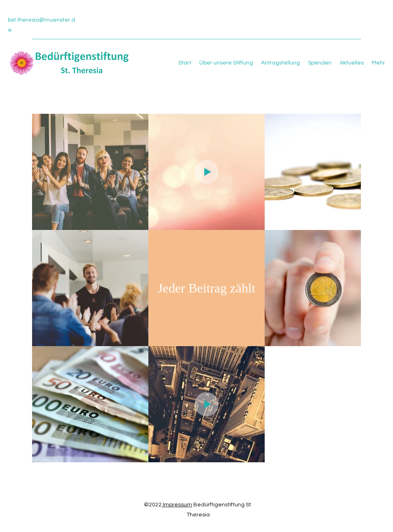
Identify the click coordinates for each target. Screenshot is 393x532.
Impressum (177, 505)
